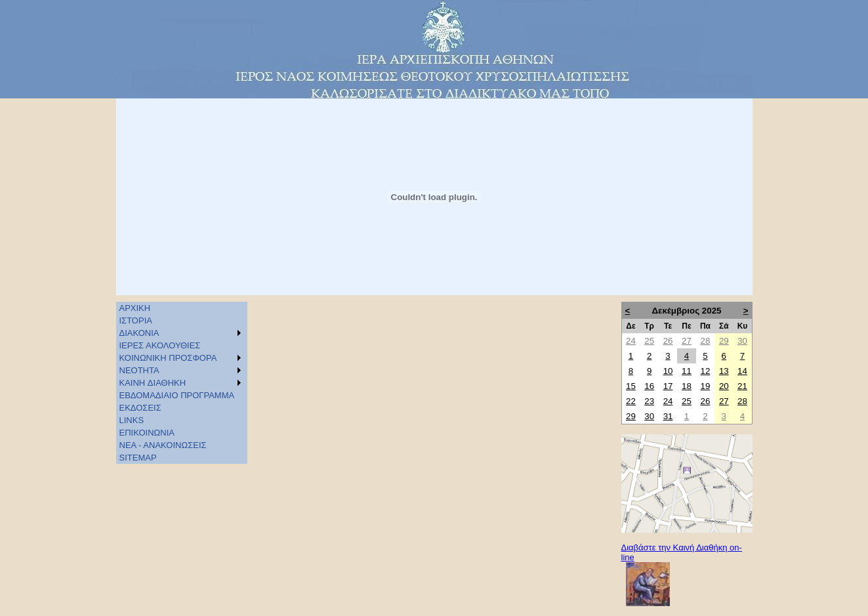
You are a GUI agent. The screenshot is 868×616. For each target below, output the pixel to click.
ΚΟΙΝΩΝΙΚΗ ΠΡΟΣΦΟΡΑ (168, 358)
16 (649, 386)
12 (705, 371)
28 (705, 341)
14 (742, 371)
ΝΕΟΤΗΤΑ (139, 370)
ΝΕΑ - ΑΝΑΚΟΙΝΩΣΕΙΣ (163, 445)
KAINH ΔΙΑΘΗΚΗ (153, 383)
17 (668, 386)
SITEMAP (138, 458)
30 (742, 341)
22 (631, 401)
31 (668, 416)
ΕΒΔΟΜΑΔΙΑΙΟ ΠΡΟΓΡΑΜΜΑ (177, 395)
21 (742, 386)
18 (687, 386)
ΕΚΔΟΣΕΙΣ (140, 408)
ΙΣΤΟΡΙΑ (136, 320)
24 (631, 341)
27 (687, 341)
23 (649, 401)
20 (724, 386)
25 (649, 341)
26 (668, 341)
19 (705, 386)
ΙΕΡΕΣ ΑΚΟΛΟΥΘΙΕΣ (160, 345)
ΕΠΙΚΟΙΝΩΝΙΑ (147, 433)
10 (668, 371)
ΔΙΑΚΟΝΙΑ (139, 333)
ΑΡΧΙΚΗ (135, 308)
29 (724, 341)
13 (724, 371)
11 (687, 371)
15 (631, 386)
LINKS (132, 420)
